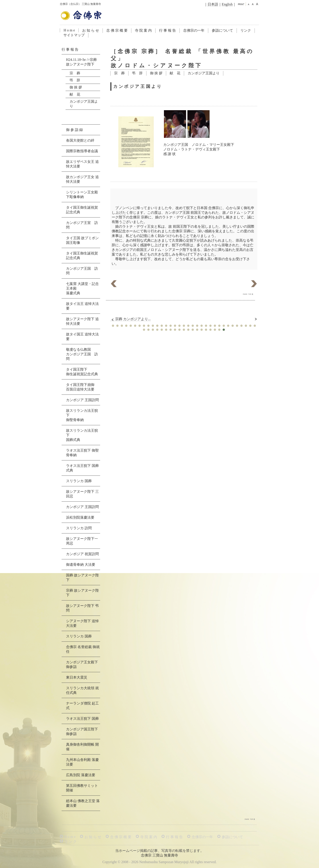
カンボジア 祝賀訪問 (82, 554)
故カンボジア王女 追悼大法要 (82, 179)
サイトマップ (74, 35)
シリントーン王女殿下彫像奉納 (82, 194)
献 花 (175, 73)
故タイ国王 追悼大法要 (82, 337)
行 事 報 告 (167, 30)
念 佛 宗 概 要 (117, 30)
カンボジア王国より (204, 73)
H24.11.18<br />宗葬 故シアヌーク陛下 (81, 62)
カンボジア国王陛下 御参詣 (82, 731)
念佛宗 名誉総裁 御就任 (83, 649)
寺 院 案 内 (143, 30)
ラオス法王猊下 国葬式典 (82, 468)
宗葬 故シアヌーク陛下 (82, 593)
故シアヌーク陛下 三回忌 (82, 494)
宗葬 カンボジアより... (130, 319)
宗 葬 (119, 73)
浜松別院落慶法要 (80, 517)
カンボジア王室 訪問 (82, 225)
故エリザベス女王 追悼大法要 (82, 164)
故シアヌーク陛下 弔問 (82, 608)
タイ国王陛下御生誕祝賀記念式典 (82, 372)
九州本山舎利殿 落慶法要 (82, 762)
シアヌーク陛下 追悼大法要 (82, 623)
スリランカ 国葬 (79, 481)
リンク (246, 30)
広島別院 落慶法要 (81, 775)
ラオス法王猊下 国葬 (82, 719)
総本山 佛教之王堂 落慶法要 (83, 803)
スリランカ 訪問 (79, 528)
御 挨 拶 (156, 73)
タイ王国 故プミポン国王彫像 (82, 240)
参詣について (222, 30)
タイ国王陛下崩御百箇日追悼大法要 (80, 387)
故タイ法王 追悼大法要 (82, 306)
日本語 (213, 4)
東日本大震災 (77, 677)
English (227, 4)
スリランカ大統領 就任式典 (82, 690)
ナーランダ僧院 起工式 (82, 706)
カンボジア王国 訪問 (82, 271)
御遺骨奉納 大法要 (81, 565)
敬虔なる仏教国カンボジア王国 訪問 (82, 354)
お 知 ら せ (91, 30)
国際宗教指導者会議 (82, 151)
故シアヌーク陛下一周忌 (82, 541)
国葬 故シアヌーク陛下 (82, 577)
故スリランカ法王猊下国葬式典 (82, 435)
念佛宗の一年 (194, 30)
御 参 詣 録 (74, 130)
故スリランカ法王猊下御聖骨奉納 (82, 415)
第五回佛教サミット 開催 (82, 788)
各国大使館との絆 (80, 140)
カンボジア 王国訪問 (82, 400)
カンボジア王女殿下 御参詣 (82, 664)
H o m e (69, 30)
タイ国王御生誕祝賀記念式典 (82, 210)
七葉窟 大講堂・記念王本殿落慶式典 (82, 288)
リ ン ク (70, 842)
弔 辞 (137, 73)
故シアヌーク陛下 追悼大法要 (82, 321)
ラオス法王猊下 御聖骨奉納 (82, 453)
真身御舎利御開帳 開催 (82, 747)
